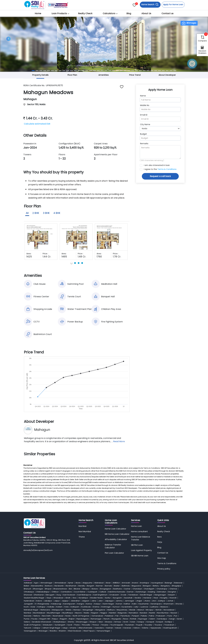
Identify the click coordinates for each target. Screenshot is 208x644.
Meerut (141, 610)
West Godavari (75, 631)
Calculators (109, 13)
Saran (179, 619)
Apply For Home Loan (173, 5)
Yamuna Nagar (103, 631)
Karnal (119, 604)
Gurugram (117, 598)
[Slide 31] (148, 71)
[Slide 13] (79, 71)
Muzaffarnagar (54, 613)
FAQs (160, 542)
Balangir (169, 583)
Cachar (127, 589)
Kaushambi (144, 604)
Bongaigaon (106, 589)
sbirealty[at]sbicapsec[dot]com (38, 550)
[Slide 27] (133, 71)
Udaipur (37, 628)
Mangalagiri (88, 610)
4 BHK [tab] (57, 213)
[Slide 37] (171, 71)
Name (143, 96)
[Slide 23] (117, 71)
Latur (136, 607)
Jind (154, 601)
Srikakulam (48, 625)
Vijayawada (156, 628)
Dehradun (162, 592)
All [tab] (27, 213)
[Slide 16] (91, 71)
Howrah (173, 598)
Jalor (101, 601)
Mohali (159, 610)
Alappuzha (87, 583)
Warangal (43, 631)
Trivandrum (169, 625)
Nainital (112, 613)
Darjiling (152, 592)
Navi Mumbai (85, 531)
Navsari (174, 613)
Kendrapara (156, 604)
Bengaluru (165, 586)
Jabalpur (48, 601)
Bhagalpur (177, 586)
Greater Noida (96, 598)
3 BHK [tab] (46, 213)
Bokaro (95, 589)
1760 (99, 257)
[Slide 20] (106, 71)
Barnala (108, 586)
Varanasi (127, 628)
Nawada (28, 616)
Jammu (119, 601)
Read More (119, 441)
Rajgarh (63, 619)
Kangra (81, 604)
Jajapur (65, 601)
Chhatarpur (29, 592)
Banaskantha (37, 586)
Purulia (34, 619)
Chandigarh (149, 589)
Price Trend (135, 75)
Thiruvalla (86, 625)
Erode (124, 595)
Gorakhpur (83, 598)
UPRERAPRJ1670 (54, 85)
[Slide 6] (52, 71)
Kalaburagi (56, 604)
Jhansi (147, 601)
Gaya (49, 598)
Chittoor (55, 592)
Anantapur (145, 583)
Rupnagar (143, 619)
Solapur (141, 622)
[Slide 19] (102, 71)
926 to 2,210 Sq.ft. (105, 148)
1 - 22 (62, 159)
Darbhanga (141, 592)
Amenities (104, 75)
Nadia (86, 613)
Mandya (77, 610)
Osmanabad (97, 616)
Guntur (108, 598)
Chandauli (137, 589)
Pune (170, 616)
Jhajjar (139, 601)
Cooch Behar (80, 592)
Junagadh (28, 604)
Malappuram (58, 610)
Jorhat (170, 601)
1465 (64, 257)
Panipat (135, 616)
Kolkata (51, 607)
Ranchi (107, 619)
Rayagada (116, 619)
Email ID (144, 115)
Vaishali (109, 628)
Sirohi (126, 622)
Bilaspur (86, 589)
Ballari (27, 586)
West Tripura (89, 631)
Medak (132, 610)
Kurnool (116, 607)
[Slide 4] (45, 71)
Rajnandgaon (83, 619)
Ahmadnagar (46, 583)
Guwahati (128, 598)
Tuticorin (28, 628)
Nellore (37, 616)
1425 (29, 257)
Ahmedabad (60, 583)
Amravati (126, 583)
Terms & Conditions (167, 169)
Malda (69, 610)
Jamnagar (129, 601)
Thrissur (96, 625)
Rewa (126, 619)
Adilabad (28, 583)
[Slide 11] (71, 71)
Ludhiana (154, 607)
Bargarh (91, 586)
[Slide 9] (64, 71)
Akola (78, 583)
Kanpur (98, 604)
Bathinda (126, 586)
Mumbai (82, 526)
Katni (134, 604)
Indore (39, 601)
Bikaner (77, 589)
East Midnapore (84, 595)
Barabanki (59, 586)
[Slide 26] (129, 71)
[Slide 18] (98, 71)
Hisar (156, 598)
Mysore (78, 613)
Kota (67, 607)
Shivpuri (93, 622)
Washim (62, 631)
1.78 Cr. (117, 257)
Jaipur (57, 601)
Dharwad (28, 595)
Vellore (136, 628)
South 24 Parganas (32, 625)
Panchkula (125, 616)
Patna (152, 616)
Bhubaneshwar (60, 589)
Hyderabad (29, 601)
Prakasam (161, 616)
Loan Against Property (141, 550)
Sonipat (159, 622)
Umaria (73, 628)
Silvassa (109, 622)
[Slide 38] (175, 71)
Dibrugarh (50, 595)
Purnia (27, 619)
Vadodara (99, 628)
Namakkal (133, 613)
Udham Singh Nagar (51, 628)
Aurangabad (157, 583)
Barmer (100, 586)
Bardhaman (71, 586)
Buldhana (118, 589)
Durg (59, 595)
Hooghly (164, 598)
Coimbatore (66, 592)
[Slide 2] (37, 71)
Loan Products (59, 13)
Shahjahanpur (60, 622)
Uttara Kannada (85, 628)
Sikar (101, 622)
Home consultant (139, 531)
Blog (129, 13)
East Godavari (69, 595)
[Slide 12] (75, 71)
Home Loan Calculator (115, 529)
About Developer (167, 75)
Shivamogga (82, 622)
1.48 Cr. (82, 257)
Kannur (89, 604)
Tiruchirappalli (117, 625)
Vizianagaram (30, 631)
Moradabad (169, 610)
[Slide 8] (60, 71)
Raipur (55, 619)
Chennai (173, 589)
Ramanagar (96, 619)
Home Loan (136, 526)
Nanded (143, 613)
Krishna (96, 607)
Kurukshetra (127, 607)
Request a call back (160, 176)
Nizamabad (58, 616)
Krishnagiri (106, 607)
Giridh (68, 598)
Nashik (152, 613)
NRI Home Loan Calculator (117, 534)
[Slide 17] (94, 71)
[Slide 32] (152, 71)
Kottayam (75, 607)
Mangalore (100, 610)
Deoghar (172, 592)
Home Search (150, 5)
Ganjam (172, 595)
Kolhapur (41, 607)
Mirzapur (150, 610)
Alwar (108, 583)
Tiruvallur (148, 625)
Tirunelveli (129, 625)
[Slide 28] (137, 71)
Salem (152, 619)
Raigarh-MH (45, 619)
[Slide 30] (144, 71)
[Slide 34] (159, 71)
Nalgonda (122, 613)
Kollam (59, 607)
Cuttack (103, 592)
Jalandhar (75, 601)
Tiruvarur (158, 625)
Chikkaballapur (43, 592)
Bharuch (27, 589)
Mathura (111, 610)
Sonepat (150, 622)
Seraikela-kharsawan (42, 622)
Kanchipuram (69, 604)
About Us (146, 13)
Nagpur (104, 613)
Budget (143, 134)
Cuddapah (92, 592)
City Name (145, 124)
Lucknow (144, 607)
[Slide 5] (49, 71)
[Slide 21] (110, 71)
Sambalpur (162, 619)
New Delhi (46, 616)
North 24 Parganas (81, 616)
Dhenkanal (39, 595)
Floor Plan (72, 75)
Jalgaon (86, 601)
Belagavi (147, 586)
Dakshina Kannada (117, 592)
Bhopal (48, 589)
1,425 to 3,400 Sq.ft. (71, 148)
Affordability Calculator (116, 539)
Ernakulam (114, 595)
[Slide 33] (156, 71)
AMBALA (116, 583)
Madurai (164, 607)
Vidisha (145, 628)
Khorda (179, 604)
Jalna (94, 601)
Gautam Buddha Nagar (34, 598)
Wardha (53, 631)
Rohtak (133, 619)
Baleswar (178, 583)
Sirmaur (118, 622)
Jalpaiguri (109, 601)
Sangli (172, 619)
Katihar (127, 604)
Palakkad (109, 616)
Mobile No (145, 105)
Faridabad (133, 595)
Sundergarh (60, 625)
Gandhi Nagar (146, 595)
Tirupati (139, 625)
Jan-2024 (30, 148)
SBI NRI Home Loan (140, 556)
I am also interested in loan (157, 165)
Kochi (26, 607)
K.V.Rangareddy (42, 604)
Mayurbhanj (122, 610)
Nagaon (95, 613)
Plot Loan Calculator (114, 553)
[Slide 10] (68, 71)
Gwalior (138, 598)
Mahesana (45, 610)
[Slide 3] (41, 71)
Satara (27, 622)
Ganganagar (160, 595)
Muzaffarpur (68, 613)
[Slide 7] (56, 71)
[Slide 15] (87, 71)
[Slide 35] (163, 71)
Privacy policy (164, 569)
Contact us (167, 13)
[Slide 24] (121, 71)
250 (142, 160)
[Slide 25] (125, 71)
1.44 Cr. (47, 257)
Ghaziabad (58, 598)
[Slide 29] (140, 71)
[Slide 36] (167, 71)
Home (38, 13)
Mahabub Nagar (31, 610)
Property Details (40, 75)
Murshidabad (39, 613)
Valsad (118, 628)
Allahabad (99, 583)
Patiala (144, 616)
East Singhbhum (100, 595)
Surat (70, 625)
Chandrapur (162, 589)
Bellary (156, 586)
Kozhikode (86, 607)
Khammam (169, 604)
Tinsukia (105, 625)
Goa (74, 598)
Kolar (33, 607)
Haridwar (147, 598)
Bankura (49, 586)
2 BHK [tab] (36, 213)
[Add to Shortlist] (122, 87)
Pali (117, 616)
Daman (130, 592)
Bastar (117, 586)
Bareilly (82, 586)
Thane (82, 537)
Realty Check (85, 13)
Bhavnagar (38, 589)
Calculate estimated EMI (37, 124)
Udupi (65, 628)
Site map (162, 558)
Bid (70, 589)
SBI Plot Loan (137, 545)
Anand (135, 583)
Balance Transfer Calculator (113, 546)
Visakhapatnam (170, 628)
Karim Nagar (108, 604)
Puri (176, 616)
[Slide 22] (114, 71)
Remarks (144, 144)
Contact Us (163, 553)
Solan (133, 622)
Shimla (71, 622)
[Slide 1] (33, 71)
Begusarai (136, 586)
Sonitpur (169, 622)
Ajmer (71, 583)
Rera (159, 537)
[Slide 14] (83, 71)
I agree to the (160, 169)
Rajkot (72, 619)
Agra (36, 583)
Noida (68, 616)
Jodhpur (161, 601)
